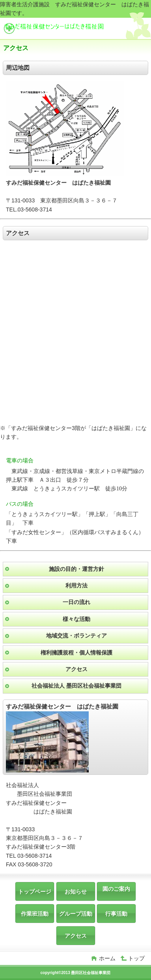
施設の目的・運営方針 (76, 569)
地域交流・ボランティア (76, 636)
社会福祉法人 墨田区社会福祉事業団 (76, 686)
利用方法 (76, 585)
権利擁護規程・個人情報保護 (76, 653)
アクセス (76, 669)
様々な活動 (76, 619)
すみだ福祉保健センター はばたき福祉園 (62, 29)
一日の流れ (76, 602)
